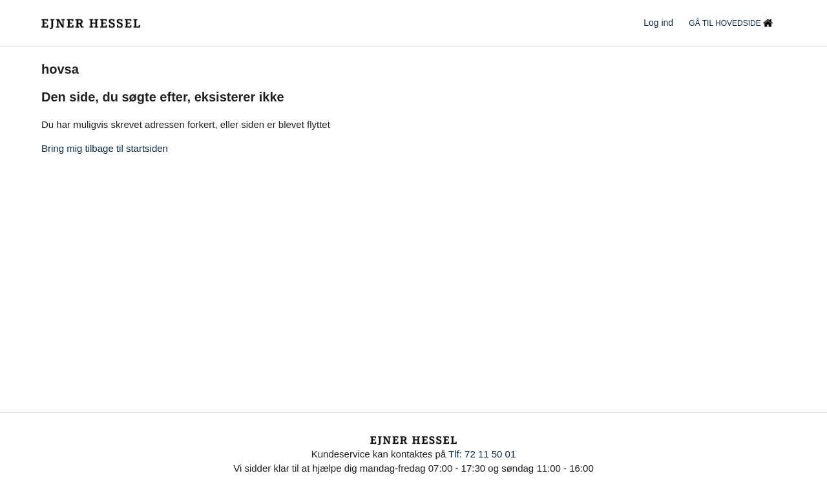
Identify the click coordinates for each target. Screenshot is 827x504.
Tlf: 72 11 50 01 (482, 454)
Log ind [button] (658, 23)
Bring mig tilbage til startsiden (105, 148)
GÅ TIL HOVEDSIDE (731, 24)
